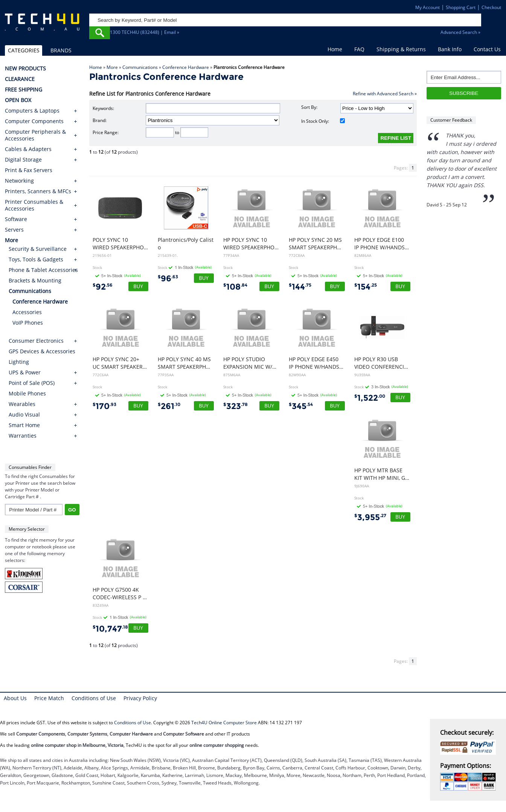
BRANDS (61, 50)
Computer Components (34, 121)
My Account (428, 7)
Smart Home (24, 425)
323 (235, 406)
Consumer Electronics (36, 341)
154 (366, 287)
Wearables (22, 404)
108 (235, 287)
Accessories (27, 312)
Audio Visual (24, 414)
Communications (140, 67)
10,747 (110, 629)
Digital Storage (23, 160)
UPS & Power (25, 372)
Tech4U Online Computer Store (224, 723)
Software (16, 219)
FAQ (359, 49)
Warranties (23, 436)
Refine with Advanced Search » (385, 94)
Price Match (49, 698)
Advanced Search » (460, 32)
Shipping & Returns (401, 49)
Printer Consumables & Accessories (34, 205)
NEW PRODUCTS (25, 69)
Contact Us (487, 49)
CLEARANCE (20, 79)
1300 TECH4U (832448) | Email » (145, 32)
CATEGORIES (24, 50)
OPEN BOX (18, 100)
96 (168, 279)
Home (335, 49)
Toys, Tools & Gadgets (36, 259)
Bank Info (450, 49)
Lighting (19, 362)
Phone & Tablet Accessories (43, 270)
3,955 (370, 517)
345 (301, 406)
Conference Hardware (186, 67)
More (112, 67)
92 (103, 287)
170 (104, 406)
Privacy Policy (140, 698)
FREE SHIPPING (24, 90)
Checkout (491, 7)
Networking (19, 181)
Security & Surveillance (38, 249)
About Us (15, 698)
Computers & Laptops (32, 111)
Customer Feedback (451, 120)
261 (169, 406)
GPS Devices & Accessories (42, 351)
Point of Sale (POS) (32, 383)
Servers (14, 230)
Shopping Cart (461, 7)
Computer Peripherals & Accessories (35, 135)
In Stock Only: (323, 121)
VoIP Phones (28, 323)
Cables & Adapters (28, 149)
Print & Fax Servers (29, 170)
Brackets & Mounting (35, 280)
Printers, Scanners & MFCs (38, 191)
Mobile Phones (27, 393)
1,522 (370, 398)
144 (300, 287)
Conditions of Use (94, 698)
